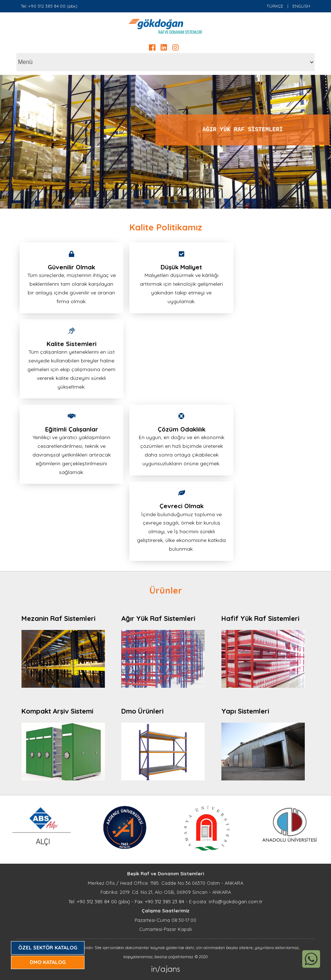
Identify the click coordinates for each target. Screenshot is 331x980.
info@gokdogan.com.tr (236, 901)
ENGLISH (301, 6)
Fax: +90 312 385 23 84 (159, 901)
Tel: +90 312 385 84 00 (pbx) (49, 6)
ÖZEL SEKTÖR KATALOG (48, 948)
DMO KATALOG (48, 962)
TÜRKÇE (275, 6)
